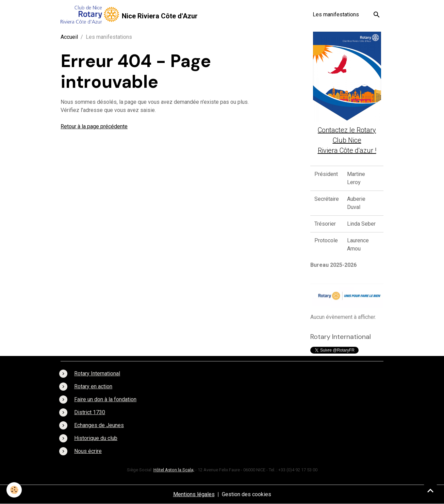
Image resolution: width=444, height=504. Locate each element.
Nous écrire (88, 451)
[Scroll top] (430, 490)
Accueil (69, 37)
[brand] (129, 14)
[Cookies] (14, 490)
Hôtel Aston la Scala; (174, 470)
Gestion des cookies (246, 494)
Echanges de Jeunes (99, 425)
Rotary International (97, 373)
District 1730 (90, 412)
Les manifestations (336, 14)
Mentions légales (194, 494)
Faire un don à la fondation (105, 399)
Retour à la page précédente (94, 126)
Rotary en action (93, 386)
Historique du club (96, 438)
